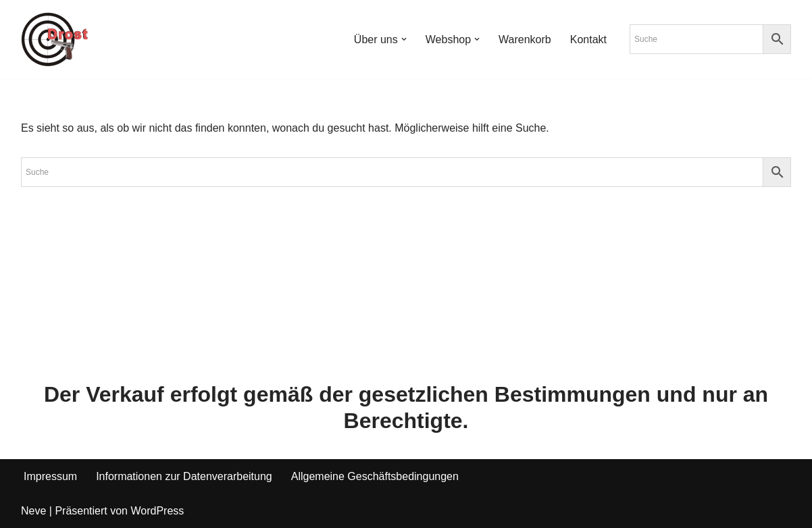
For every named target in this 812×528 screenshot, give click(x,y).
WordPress (157, 511)
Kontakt (588, 39)
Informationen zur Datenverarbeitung (184, 476)
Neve (33, 511)
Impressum (50, 476)
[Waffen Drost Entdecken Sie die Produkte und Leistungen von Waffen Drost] (55, 39)
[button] (404, 39)
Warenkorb (525, 39)
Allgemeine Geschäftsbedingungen (375, 476)
